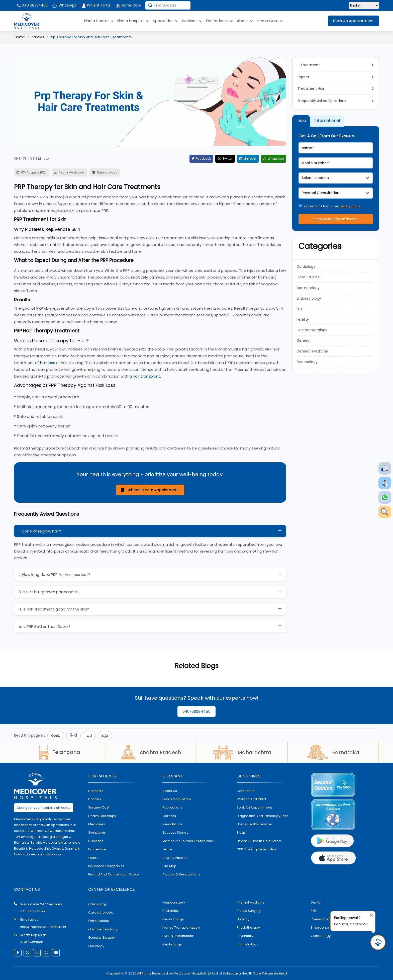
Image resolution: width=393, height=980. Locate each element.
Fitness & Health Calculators (259, 841)
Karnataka (333, 752)
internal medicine (251, 902)
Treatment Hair (311, 88)
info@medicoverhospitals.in (43, 927)
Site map (169, 866)
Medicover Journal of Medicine (188, 841)
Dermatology (107, 172)
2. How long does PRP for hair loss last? (54, 574)
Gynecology (307, 362)
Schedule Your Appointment (150, 490)
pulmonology (247, 944)
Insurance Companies (106, 866)
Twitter (225, 159)
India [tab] (301, 120)
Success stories (175, 832)
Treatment (309, 65)
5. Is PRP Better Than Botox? (44, 626)
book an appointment (254, 807)
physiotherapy (248, 927)
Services (192, 21)
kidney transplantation (181, 927)
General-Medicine (312, 351)
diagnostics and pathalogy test (262, 816)
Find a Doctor (99, 21)
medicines (97, 824)
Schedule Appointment (336, 219)
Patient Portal (96, 5)
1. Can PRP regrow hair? (40, 531)
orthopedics (99, 921)
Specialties (166, 21)
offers (93, 858)
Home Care (128, 5)
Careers (169, 816)
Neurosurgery (174, 902)
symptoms (97, 832)
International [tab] (327, 120)
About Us (170, 791)
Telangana (59, 752)
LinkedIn (248, 159)
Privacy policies (175, 858)
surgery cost (99, 807)
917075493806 (32, 942)
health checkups (102, 816)
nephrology (172, 944)
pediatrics (171, 911)
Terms (168, 849)
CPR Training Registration (257, 849)
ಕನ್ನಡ (105, 735)
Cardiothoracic (101, 912)
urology (243, 919)
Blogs (241, 832)
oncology (96, 946)
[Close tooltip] (370, 914)
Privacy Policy (350, 206)
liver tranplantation (178, 936)
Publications (172, 807)
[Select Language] (364, 5)
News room (172, 824)
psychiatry (245, 936)
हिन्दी (73, 735)
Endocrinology (309, 298)
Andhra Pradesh (151, 752)
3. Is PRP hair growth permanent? (49, 592)
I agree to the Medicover (329, 206)
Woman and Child (251, 799)
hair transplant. (146, 376)
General (303, 340)
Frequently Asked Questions (322, 101)
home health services (255, 824)
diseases (96, 841)
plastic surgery (249, 911)
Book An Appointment (354, 21)
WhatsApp (65, 5)
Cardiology (306, 266)
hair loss (48, 363)
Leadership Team (177, 799)
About (245, 21)
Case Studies (308, 277)
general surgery (102, 938)
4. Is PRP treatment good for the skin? (54, 609)
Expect (304, 77)
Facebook (201, 159)
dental (316, 902)
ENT (300, 309)
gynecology (321, 936)
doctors (95, 799)
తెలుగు (56, 735)
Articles (38, 37)
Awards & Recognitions (181, 874)
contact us (245, 791)
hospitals (96, 791)
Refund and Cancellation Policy (114, 874)
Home (20, 37)
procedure (97, 849)
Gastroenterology (312, 330)
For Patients (220, 21)
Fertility (303, 319)
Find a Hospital (133, 21)
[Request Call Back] (378, 942)
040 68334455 (32, 5)
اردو (89, 735)
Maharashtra (242, 752)
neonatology (173, 919)
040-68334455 (197, 711)
